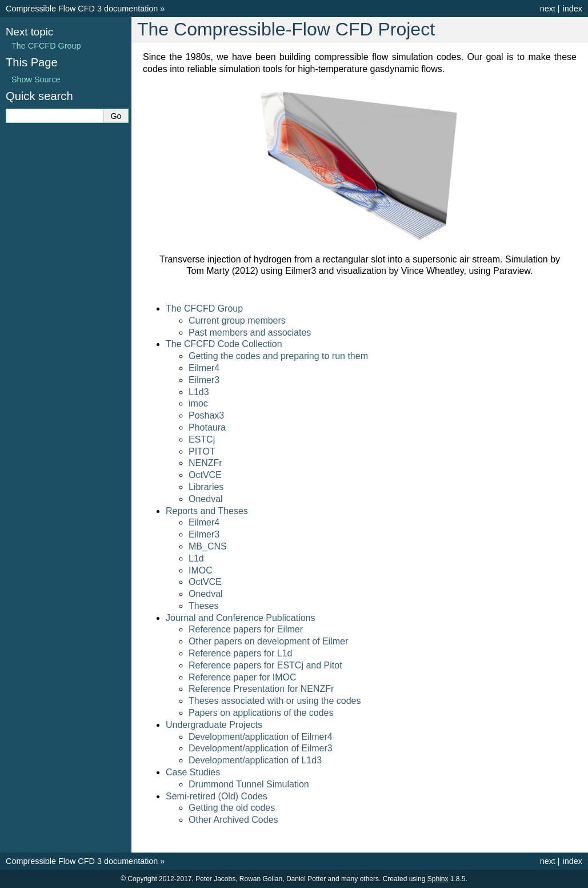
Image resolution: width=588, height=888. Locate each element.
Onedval (206, 499)
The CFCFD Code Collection (224, 344)
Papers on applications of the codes (261, 713)
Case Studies (193, 772)
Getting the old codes (232, 808)
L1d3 (199, 392)
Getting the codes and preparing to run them (278, 356)
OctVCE (205, 475)
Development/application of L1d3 (255, 760)
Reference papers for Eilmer (246, 629)
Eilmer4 (204, 368)
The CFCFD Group (204, 308)
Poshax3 (206, 415)
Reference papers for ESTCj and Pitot (265, 665)
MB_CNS (208, 546)
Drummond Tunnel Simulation (249, 784)
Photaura (207, 427)
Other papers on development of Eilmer (268, 641)
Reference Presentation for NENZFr (261, 689)
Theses (203, 606)
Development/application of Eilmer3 (261, 748)
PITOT (202, 451)
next (548, 9)
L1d (196, 558)
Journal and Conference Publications (241, 618)
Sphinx (438, 879)
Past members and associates (250, 332)
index (573, 9)
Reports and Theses (207, 511)
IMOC (201, 570)
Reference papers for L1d (240, 653)
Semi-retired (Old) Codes (217, 796)
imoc (198, 403)
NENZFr (205, 463)
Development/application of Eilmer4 (261, 737)
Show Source (36, 79)
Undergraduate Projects (214, 725)
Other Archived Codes (233, 820)
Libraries (206, 487)
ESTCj (202, 439)
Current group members (237, 320)
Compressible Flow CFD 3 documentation (82, 9)
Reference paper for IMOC (243, 677)
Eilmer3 (204, 380)
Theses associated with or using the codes (275, 701)
